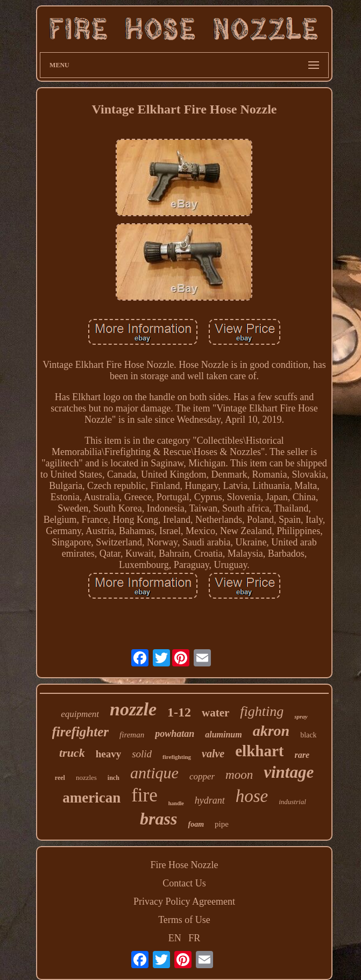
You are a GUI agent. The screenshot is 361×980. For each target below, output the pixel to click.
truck (72, 753)
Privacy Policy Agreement (184, 901)
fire (144, 795)
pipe (222, 824)
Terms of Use (184, 920)
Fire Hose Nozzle (185, 865)
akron (271, 731)
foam (196, 824)
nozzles (86, 777)
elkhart (259, 751)
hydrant (210, 800)
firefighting (177, 757)
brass (158, 819)
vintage (289, 772)
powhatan (175, 734)
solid (142, 754)
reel (60, 778)
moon (239, 775)
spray (301, 716)
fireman (132, 735)
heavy (109, 754)
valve (213, 754)
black (308, 735)
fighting (262, 711)
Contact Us (184, 883)
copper (202, 776)
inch (114, 778)
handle (176, 803)
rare (302, 755)
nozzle (133, 709)
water (215, 713)
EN (175, 938)
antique (154, 773)
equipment (80, 714)
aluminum (223, 734)
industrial (292, 802)
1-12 (179, 712)
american (91, 798)
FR (194, 938)
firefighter (81, 732)
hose (252, 796)
